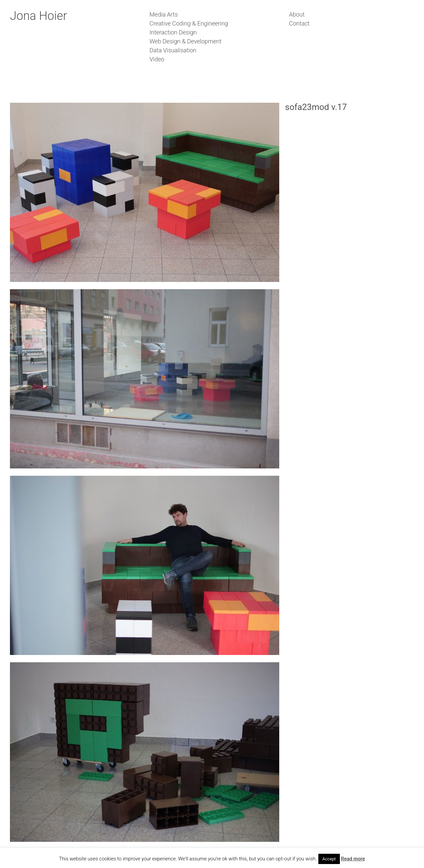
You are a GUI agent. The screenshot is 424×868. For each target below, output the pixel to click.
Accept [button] (329, 859)
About (297, 14)
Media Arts (164, 14)
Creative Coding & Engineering (189, 23)
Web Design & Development (185, 41)
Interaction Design (173, 32)
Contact (299, 23)
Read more (353, 859)
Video (157, 59)
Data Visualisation (173, 50)
